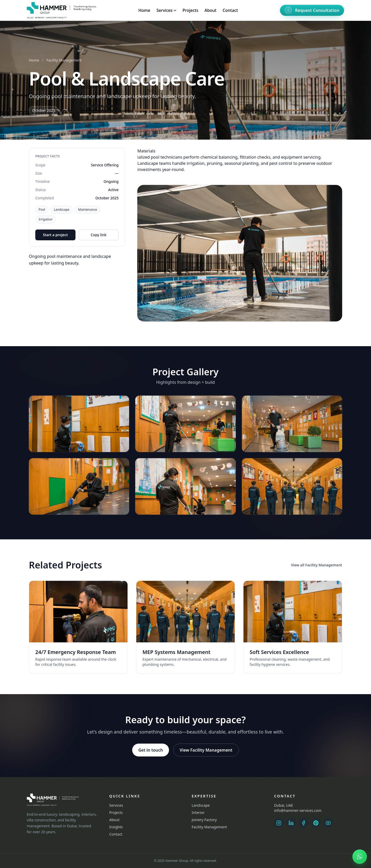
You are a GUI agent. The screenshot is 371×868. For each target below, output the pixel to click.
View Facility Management (206, 750)
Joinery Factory (204, 820)
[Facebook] (303, 823)
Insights (116, 827)
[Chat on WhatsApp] (360, 857)
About (210, 10)
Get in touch (151, 750)
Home (144, 10)
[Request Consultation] (312, 10)
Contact (230, 10)
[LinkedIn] (291, 823)
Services (116, 805)
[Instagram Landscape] (279, 823)
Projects (190, 10)
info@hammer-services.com (298, 810)
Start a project (55, 235)
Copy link (99, 235)
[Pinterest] (316, 823)
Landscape (201, 805)
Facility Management (64, 60)
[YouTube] (328, 823)
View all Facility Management (317, 565)
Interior (198, 812)
